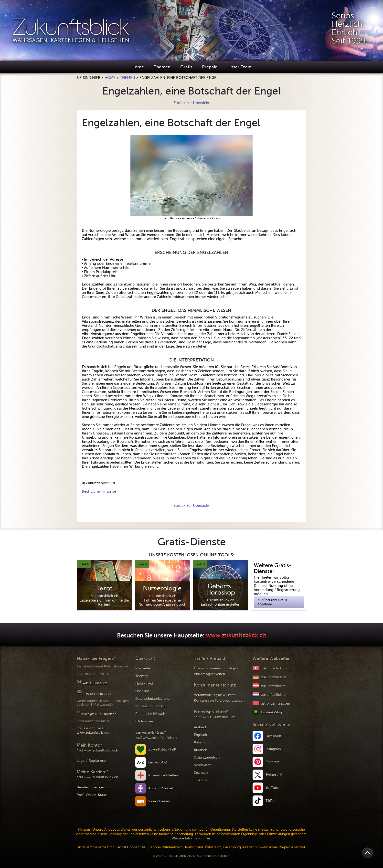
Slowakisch (203, 765)
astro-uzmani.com (276, 704)
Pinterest (272, 762)
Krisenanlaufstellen (163, 775)
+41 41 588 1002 (95, 683)
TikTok (270, 801)
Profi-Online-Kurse (92, 795)
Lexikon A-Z (158, 762)
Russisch (201, 750)
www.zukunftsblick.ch (236, 636)
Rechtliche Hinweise (99, 491)
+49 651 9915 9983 (97, 694)
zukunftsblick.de (274, 677)
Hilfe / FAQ (144, 683)
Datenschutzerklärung (152, 699)
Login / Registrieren (92, 761)
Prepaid (210, 67)
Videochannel (159, 801)
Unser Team (239, 67)
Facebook (273, 736)
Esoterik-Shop (272, 712)
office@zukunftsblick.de (99, 714)
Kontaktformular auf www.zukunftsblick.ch (93, 730)
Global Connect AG (131, 847)
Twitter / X (274, 775)
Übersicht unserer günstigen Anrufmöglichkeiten (216, 671)
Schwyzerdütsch (207, 757)
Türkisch (200, 780)
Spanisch (201, 773)
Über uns (142, 691)
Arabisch (201, 727)
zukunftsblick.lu (273, 695)
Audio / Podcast (161, 788)
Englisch (200, 735)
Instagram (273, 749)
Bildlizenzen (145, 721)
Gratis (186, 67)
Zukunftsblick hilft (162, 749)
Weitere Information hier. (191, 838)
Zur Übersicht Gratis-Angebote (273, 602)
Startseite (143, 668)
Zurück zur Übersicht (191, 103)
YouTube (272, 788)
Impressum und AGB (151, 706)
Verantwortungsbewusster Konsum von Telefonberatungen (219, 698)
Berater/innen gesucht (94, 787)
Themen (162, 67)
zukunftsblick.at (273, 686)
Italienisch (202, 742)
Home (138, 67)
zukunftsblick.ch (274, 668)
